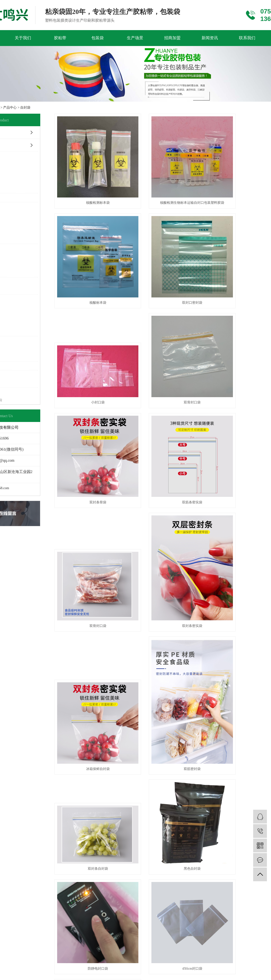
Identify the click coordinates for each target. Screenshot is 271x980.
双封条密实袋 (94, 506)
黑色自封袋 (179, 598)
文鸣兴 (213, 809)
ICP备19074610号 (173, 809)
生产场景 (135, 38)
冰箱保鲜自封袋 (179, 506)
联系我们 (247, 38)
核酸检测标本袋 (94, 194)
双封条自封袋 (94, 598)
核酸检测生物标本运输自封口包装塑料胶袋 (179, 194)
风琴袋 (64, 752)
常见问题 (111, 762)
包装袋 (98, 38)
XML (148, 803)
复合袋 (64, 781)
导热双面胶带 (23, 752)
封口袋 (64, 762)
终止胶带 (20, 771)
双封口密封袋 (94, 285)
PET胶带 (19, 743)
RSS (139, 803)
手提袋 (64, 771)
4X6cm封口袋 (93, 689)
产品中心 (10, 108)
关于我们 (23, 38)
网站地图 (126, 803)
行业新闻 (111, 752)
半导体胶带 (22, 762)
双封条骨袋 (94, 377)
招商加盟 (172, 38)
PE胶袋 (64, 743)
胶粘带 (60, 38)
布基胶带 (20, 781)
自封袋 (25, 108)
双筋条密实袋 (179, 377)
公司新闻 (111, 743)
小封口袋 (179, 285)
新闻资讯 (210, 38)
